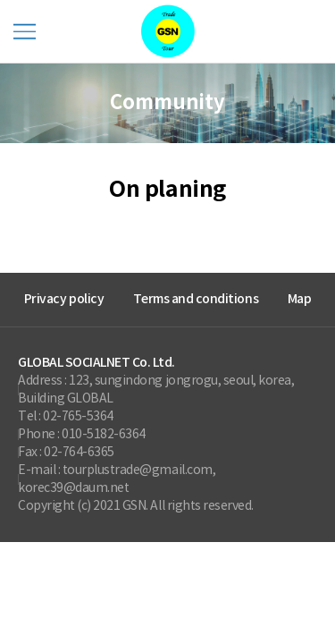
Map (300, 299)
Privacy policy (64, 299)
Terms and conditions (196, 299)
